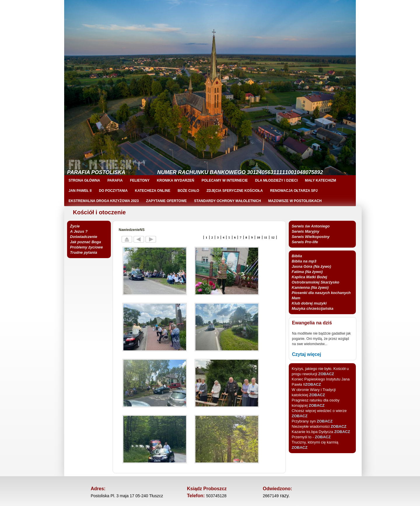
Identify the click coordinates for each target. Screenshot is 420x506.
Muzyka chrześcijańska (313, 308)
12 (273, 237)
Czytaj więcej (307, 354)
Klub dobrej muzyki (309, 303)
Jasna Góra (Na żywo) (311, 266)
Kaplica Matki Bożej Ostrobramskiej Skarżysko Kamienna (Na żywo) (315, 282)
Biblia (297, 256)
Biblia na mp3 (304, 261)
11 (266, 237)
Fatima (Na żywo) (307, 272)
